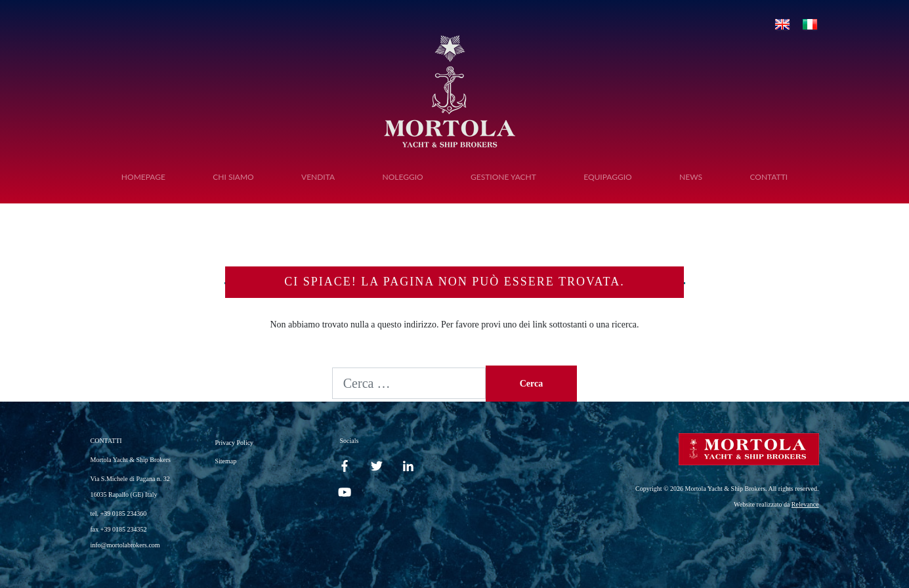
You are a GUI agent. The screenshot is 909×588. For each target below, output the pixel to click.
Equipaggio (608, 177)
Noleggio (402, 177)
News (691, 177)
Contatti (769, 177)
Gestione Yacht (503, 177)
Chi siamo (233, 177)
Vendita (318, 177)
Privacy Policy (235, 443)
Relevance (805, 504)
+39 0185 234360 (124, 514)
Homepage (143, 177)
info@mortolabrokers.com (125, 545)
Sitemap (226, 461)
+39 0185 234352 (124, 529)
